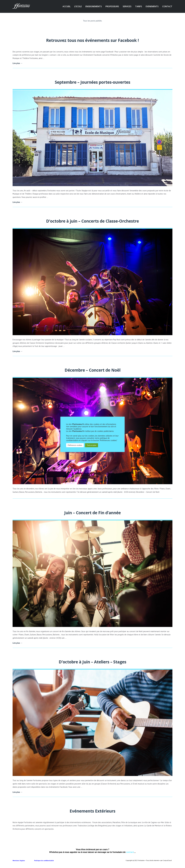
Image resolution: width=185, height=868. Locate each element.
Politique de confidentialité (44, 861)
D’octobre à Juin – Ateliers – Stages (92, 662)
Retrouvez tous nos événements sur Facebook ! (92, 40)
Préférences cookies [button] (75, 445)
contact (130, 852)
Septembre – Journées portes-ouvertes (93, 82)
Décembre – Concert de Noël (93, 370)
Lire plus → (18, 63)
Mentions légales (23, 861)
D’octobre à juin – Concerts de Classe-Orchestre (92, 221)
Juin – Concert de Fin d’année (92, 513)
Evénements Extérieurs (92, 811)
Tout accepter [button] (92, 445)
